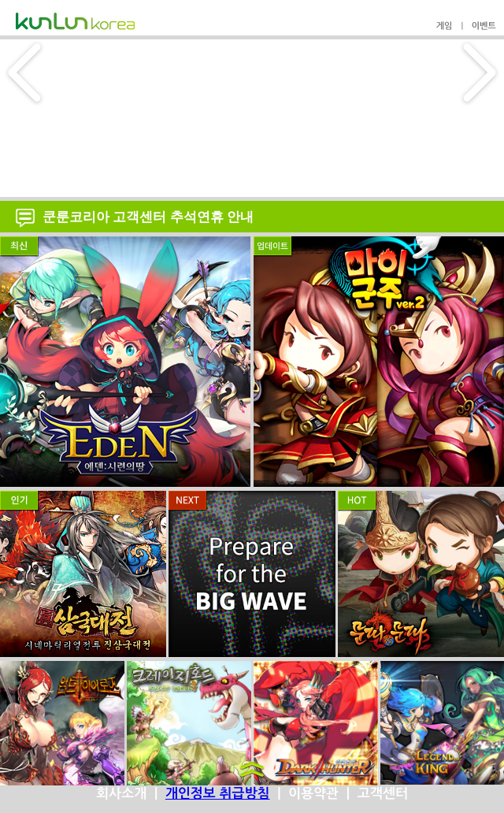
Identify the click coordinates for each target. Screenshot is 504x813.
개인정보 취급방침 (218, 794)
